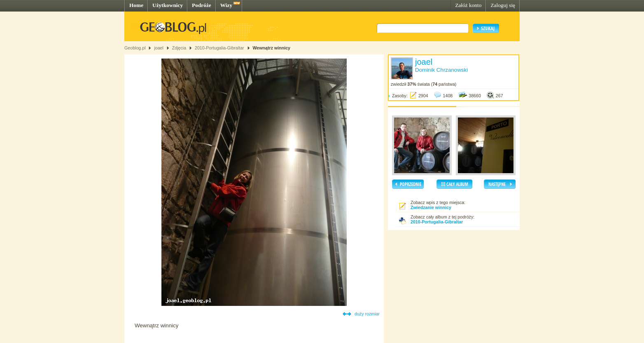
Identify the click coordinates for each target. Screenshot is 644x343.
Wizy (226, 5)
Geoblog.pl (135, 48)
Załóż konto (468, 5)
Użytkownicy (168, 5)
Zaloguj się (503, 5)
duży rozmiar (367, 314)
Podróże (202, 5)
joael (159, 48)
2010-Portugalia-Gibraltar (219, 48)
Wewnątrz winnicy (271, 48)
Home (136, 5)
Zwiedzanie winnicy (431, 207)
